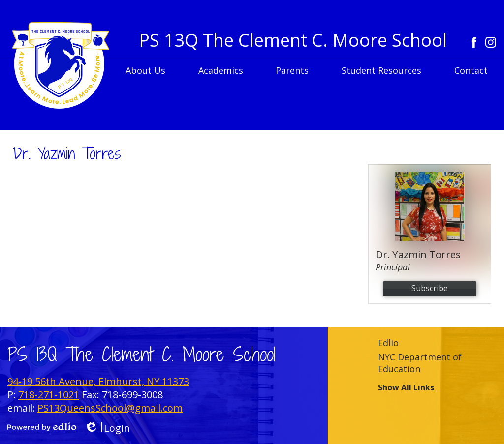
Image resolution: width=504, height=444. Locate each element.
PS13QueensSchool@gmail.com (110, 408)
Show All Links (406, 387)
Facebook (474, 42)
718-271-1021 (49, 395)
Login (107, 428)
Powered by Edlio (42, 427)
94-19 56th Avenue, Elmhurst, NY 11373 (98, 381)
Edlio (388, 343)
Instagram (491, 42)
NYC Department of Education (420, 363)
